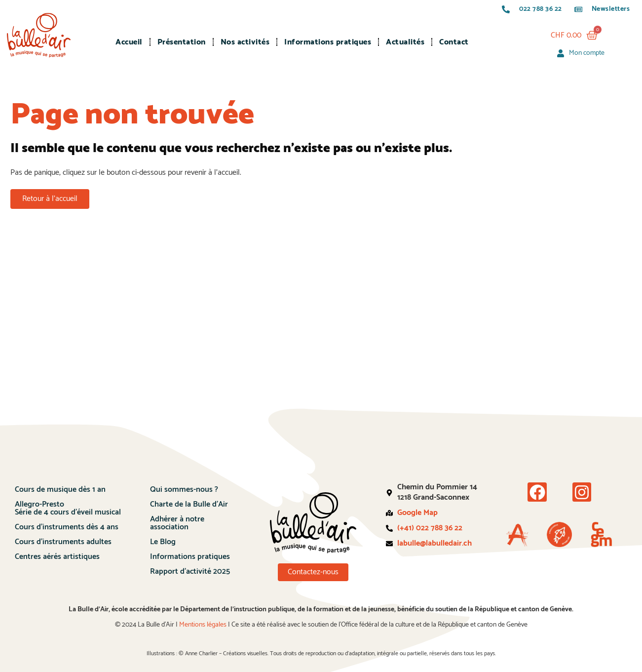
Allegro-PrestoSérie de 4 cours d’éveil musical (68, 508)
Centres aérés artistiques (57, 557)
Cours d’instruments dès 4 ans (67, 527)
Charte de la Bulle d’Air (189, 504)
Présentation (182, 42)
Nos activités (245, 42)
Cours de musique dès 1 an (60, 490)
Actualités (405, 42)
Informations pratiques (328, 42)
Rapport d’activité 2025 (190, 572)
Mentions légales (203, 625)
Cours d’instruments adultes (63, 542)
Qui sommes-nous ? (184, 490)
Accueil (129, 42)
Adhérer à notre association (177, 523)
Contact (454, 42)
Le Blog (163, 542)
